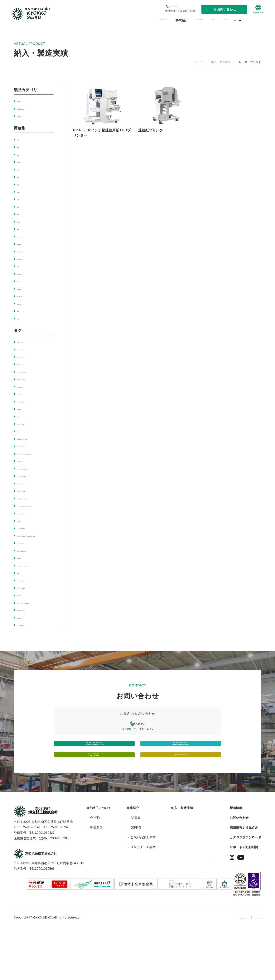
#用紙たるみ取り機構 (32, 567)
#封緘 (21, 416)
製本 (20, 281)
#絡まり (23, 431)
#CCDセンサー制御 (31, 496)
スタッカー (25, 274)
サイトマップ (252, 967)
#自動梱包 (24, 409)
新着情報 (236, 857)
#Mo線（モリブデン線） (34, 439)
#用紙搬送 (24, 575)
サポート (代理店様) (244, 897)
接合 (20, 154)
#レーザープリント (30, 524)
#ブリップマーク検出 (32, 481)
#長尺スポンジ (27, 357)
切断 (20, 139)
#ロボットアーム (29, 424)
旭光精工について (99, 857)
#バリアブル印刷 (29, 602)
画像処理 (23, 244)
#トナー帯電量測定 (30, 539)
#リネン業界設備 (29, 653)
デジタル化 (25, 251)
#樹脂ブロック (27, 364)
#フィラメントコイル (32, 446)
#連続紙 (23, 532)
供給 (20, 169)
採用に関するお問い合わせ (181, 798)
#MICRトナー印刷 (30, 638)
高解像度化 (25, 288)
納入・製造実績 (182, 857)
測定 (20, 266)
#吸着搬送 (24, 617)
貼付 (20, 177)
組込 (20, 184)
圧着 (20, 311)
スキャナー (25, 236)
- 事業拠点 (95, 877)
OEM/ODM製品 (28, 109)
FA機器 (22, 101)
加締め (22, 221)
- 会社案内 (95, 867)
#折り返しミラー (29, 560)
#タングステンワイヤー (34, 372)
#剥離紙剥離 (26, 386)
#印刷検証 (24, 645)
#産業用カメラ (27, 467)
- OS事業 (135, 877)
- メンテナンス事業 (142, 897)
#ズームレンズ (27, 489)
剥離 (20, 192)
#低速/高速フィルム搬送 (34, 504)
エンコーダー (26, 296)
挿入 (20, 214)
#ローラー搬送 (27, 349)
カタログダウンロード (245, 887)
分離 (20, 199)
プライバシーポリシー (219, 967)
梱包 (20, 207)
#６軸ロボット (27, 342)
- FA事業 (135, 867)
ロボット (23, 162)
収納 (20, 229)
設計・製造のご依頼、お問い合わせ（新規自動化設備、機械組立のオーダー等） (94, 776)
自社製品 (23, 116)
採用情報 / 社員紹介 (244, 877)
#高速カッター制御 (30, 610)
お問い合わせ (239, 867)
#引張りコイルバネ (30, 379)
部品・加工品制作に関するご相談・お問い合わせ (94, 798)
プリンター (25, 259)
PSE (20, 318)
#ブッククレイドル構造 (34, 474)
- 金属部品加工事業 (142, 887)
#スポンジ (24, 394)
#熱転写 (23, 595)
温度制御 (23, 303)
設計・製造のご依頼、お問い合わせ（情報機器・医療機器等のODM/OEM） (181, 776)
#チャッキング (27, 401)
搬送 (20, 147)
